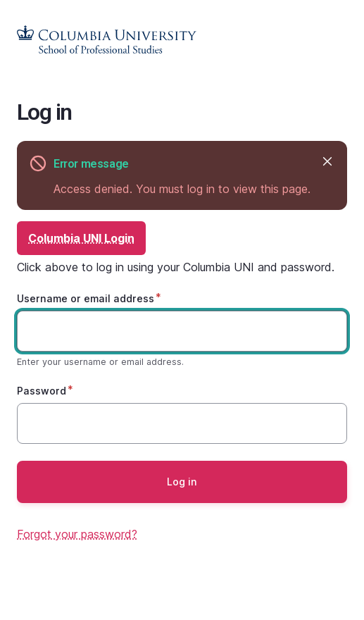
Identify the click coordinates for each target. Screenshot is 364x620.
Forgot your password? (77, 534)
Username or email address (86, 298)
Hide (326, 161)
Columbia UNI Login (81, 238)
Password (42, 391)
